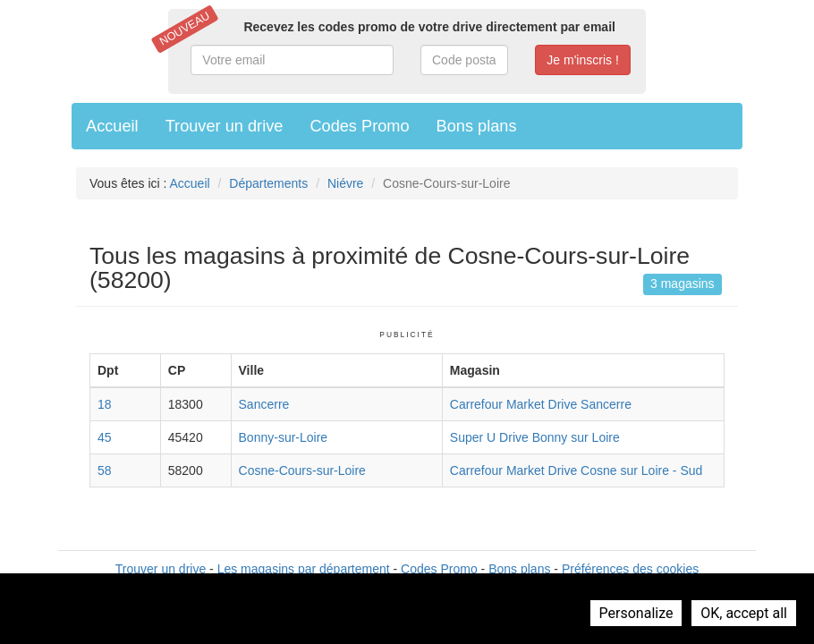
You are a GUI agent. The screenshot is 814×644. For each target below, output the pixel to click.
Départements (268, 183)
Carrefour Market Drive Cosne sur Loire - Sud (576, 470)
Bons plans (477, 126)
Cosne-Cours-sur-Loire (302, 470)
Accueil (112, 126)
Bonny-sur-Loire (284, 437)
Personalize (636, 613)
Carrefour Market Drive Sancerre (541, 404)
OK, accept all (744, 613)
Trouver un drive (225, 126)
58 (105, 470)
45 (105, 437)
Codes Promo (359, 126)
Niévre (345, 183)
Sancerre (264, 404)
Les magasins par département (304, 569)
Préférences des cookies (630, 569)
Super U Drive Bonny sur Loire (535, 437)
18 (105, 404)
